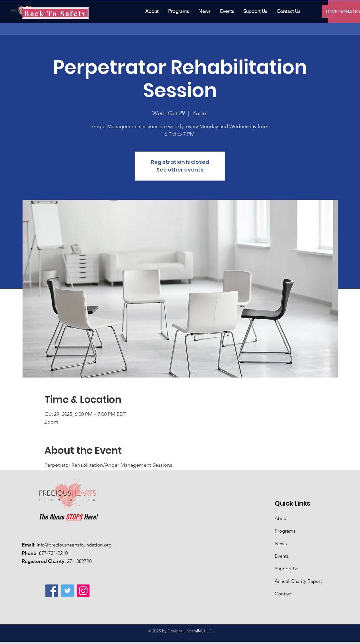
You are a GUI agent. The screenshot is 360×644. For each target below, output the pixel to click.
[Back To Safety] (55, 13)
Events (282, 556)
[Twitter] (67, 591)
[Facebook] (52, 591)
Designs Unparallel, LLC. (190, 631)
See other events (180, 170)
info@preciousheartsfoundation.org (74, 545)
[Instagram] (83, 591)
